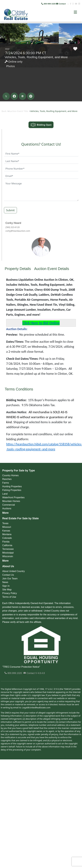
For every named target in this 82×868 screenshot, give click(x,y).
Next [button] (78, 22)
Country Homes (11, 475)
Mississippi (8, 553)
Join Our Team (10, 579)
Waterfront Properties (13, 497)
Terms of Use (9, 597)
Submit (10, 210)
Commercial (9, 505)
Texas (5, 523)
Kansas (6, 531)
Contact (61, 4)
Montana (7, 534)
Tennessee (8, 549)
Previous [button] (3, 22)
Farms (6, 483)
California (7, 545)
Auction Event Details (52, 269)
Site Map (7, 590)
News (5, 582)
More (6, 513)
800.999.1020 (13, 673)
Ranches (7, 479)
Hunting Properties (12, 486)
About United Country (14, 571)
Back (4, 111)
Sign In (6, 586)
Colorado (7, 538)
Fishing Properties (12, 490)
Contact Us (8, 575)
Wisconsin (8, 556)
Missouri (7, 527)
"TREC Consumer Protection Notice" (21, 667)
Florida (6, 542)
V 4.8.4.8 (40, 673)
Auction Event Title (18, 111)
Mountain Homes (11, 501)
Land (5, 494)
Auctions (7, 508)
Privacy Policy (10, 593)
